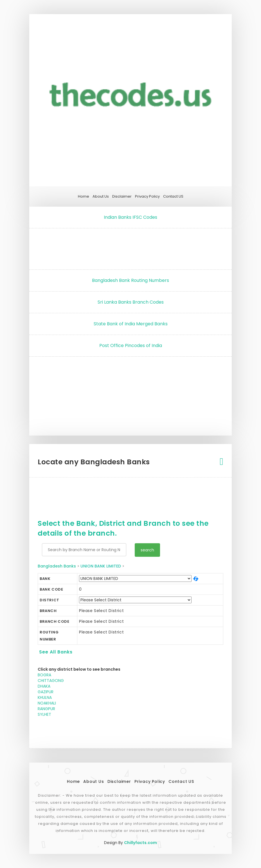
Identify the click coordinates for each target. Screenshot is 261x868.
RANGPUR (46, 709)
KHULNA (45, 697)
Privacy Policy (147, 196)
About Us (101, 196)
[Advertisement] (130, 248)
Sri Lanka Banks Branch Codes (131, 302)
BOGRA (44, 675)
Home (84, 196)
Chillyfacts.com (140, 843)
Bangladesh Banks (57, 566)
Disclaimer (122, 196)
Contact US (173, 196)
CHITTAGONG (51, 681)
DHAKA (44, 686)
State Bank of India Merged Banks (131, 324)
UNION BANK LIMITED (101, 566)
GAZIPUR (46, 692)
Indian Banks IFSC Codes (130, 217)
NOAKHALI (47, 703)
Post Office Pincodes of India (131, 345)
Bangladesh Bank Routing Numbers (130, 280)
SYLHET (44, 714)
